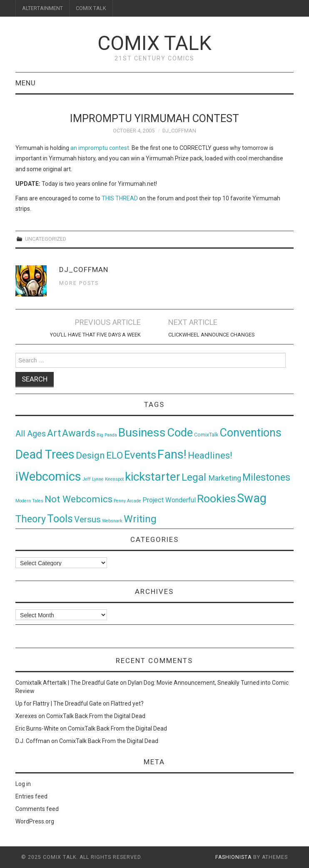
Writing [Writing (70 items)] (140, 519)
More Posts (79, 283)
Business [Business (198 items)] (142, 433)
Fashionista (233, 857)
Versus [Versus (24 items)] (87, 519)
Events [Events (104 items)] (140, 455)
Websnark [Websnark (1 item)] (112, 521)
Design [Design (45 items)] (90, 455)
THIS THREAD (120, 198)
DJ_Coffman (179, 131)
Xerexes (26, 716)
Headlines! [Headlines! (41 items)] (210, 455)
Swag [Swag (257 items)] (252, 498)
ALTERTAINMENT (42, 8)
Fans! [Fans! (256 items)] (172, 454)
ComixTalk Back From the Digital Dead (96, 716)
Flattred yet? (127, 703)
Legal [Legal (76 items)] (195, 477)
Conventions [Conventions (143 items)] (250, 433)
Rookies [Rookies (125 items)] (216, 498)
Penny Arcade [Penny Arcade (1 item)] (127, 501)
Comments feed (37, 809)
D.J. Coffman (33, 741)
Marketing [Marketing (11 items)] (225, 478)
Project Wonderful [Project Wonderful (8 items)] (169, 500)
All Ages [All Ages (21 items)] (31, 434)
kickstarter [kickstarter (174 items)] (153, 477)
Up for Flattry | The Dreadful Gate (59, 703)
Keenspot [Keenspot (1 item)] (114, 479)
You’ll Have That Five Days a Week (95, 335)
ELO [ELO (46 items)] (115, 455)
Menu (26, 83)
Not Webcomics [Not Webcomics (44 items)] (78, 499)
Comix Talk (154, 43)
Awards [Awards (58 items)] (79, 433)
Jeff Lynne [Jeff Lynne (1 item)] (93, 479)
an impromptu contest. (100, 148)
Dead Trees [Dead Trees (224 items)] (45, 454)
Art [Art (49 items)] (54, 433)
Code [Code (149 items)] (180, 433)
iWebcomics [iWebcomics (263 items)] (48, 476)
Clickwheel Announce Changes (211, 335)
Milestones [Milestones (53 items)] (266, 477)
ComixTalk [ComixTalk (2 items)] (206, 435)
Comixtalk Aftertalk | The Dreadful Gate (67, 683)
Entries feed (31, 796)
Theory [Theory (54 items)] (31, 519)
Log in (23, 784)
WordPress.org (35, 821)
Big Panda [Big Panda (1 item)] (107, 435)
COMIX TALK (91, 8)
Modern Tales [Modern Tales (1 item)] (29, 501)
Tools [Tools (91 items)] (60, 519)
